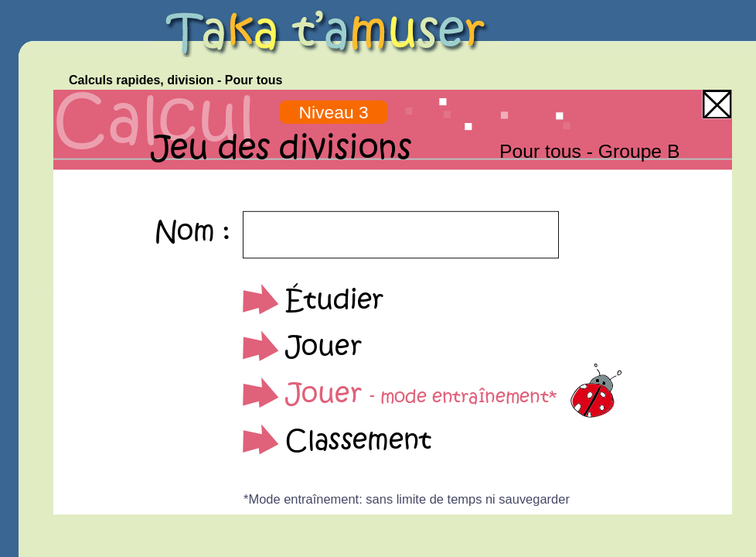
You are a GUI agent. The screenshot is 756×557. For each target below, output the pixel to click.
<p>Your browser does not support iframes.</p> (393, 302)
